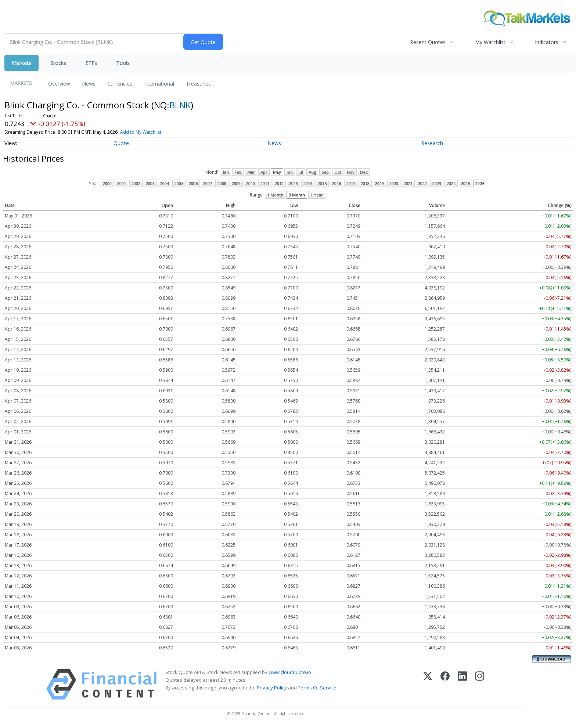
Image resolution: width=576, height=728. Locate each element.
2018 (365, 183)
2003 (150, 183)
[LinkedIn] (462, 684)
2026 (480, 183)
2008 (222, 183)
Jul (301, 172)
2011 (265, 183)
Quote (121, 143)
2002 (136, 183)
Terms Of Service (317, 688)
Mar (251, 172)
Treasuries (198, 84)
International (159, 84)
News (89, 84)
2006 (193, 183)
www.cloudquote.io (290, 672)
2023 (437, 183)
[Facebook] (445, 684)
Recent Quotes (428, 42)
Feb (238, 172)
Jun (290, 172)
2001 (122, 183)
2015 (322, 183)
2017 (351, 183)
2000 (107, 183)
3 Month (297, 195)
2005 (179, 183)
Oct (338, 172)
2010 (251, 183)
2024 (451, 183)
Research (432, 143)
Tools (123, 63)
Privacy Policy (272, 688)
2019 (379, 183)
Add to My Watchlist (154, 132)
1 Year (317, 195)
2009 (236, 183)
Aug (312, 172)
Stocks (58, 63)
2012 (279, 183)
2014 (308, 183)
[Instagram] (480, 684)
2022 (422, 183)
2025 (465, 183)
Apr (264, 172)
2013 (294, 183)
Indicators (547, 42)
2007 (208, 183)
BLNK (180, 105)
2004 (165, 183)
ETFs (91, 63)
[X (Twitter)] (428, 684)
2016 (336, 183)
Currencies (120, 84)
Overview (59, 84)
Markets (21, 63)
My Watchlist (490, 42)
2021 (408, 183)
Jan (226, 172)
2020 (394, 183)
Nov (351, 172)
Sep (325, 172)
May (277, 172)
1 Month (275, 195)
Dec (364, 172)
